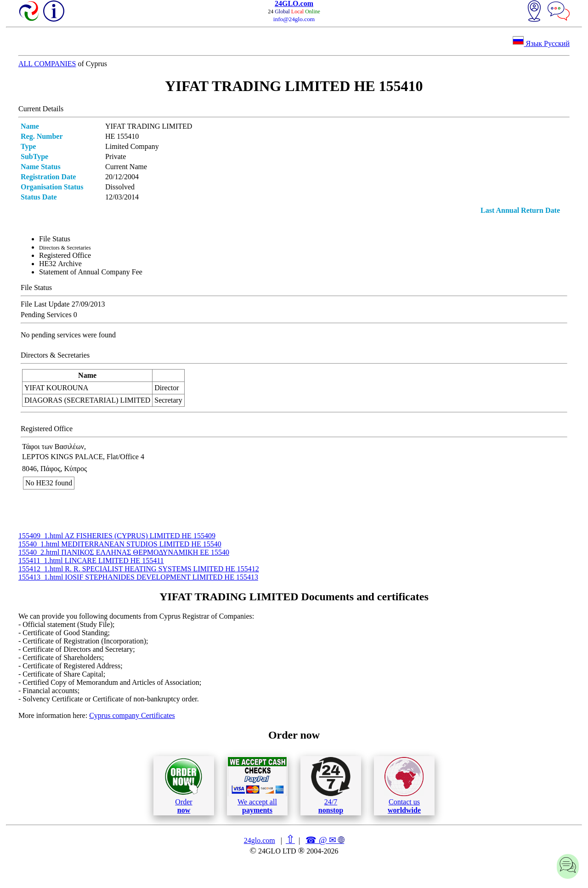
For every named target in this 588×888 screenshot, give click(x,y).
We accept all (257, 786)
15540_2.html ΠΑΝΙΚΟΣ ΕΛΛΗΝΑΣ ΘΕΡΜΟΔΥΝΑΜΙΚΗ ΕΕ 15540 (124, 552)
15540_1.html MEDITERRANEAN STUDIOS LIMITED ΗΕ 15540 (120, 544)
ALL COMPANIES (47, 64)
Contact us (404, 786)
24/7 (331, 786)
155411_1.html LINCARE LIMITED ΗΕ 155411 (91, 561)
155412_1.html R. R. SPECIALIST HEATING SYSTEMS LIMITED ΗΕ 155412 (139, 569)
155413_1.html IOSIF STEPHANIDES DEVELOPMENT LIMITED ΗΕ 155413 (138, 577)
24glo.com (260, 840)
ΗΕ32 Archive (60, 264)
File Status (55, 239)
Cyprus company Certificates (132, 715)
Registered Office (65, 255)
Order (184, 786)
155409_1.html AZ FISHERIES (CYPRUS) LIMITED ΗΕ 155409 (117, 536)
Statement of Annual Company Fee (91, 272)
